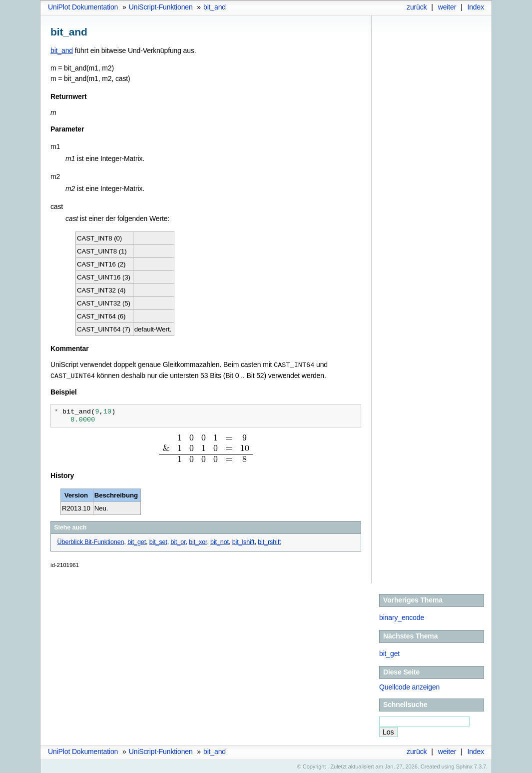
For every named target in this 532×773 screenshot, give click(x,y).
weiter (447, 7)
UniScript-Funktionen (161, 7)
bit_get (389, 652)
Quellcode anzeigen (409, 686)
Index (476, 7)
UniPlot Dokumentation (83, 7)
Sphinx (464, 765)
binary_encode (402, 616)
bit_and (215, 7)
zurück (417, 7)
